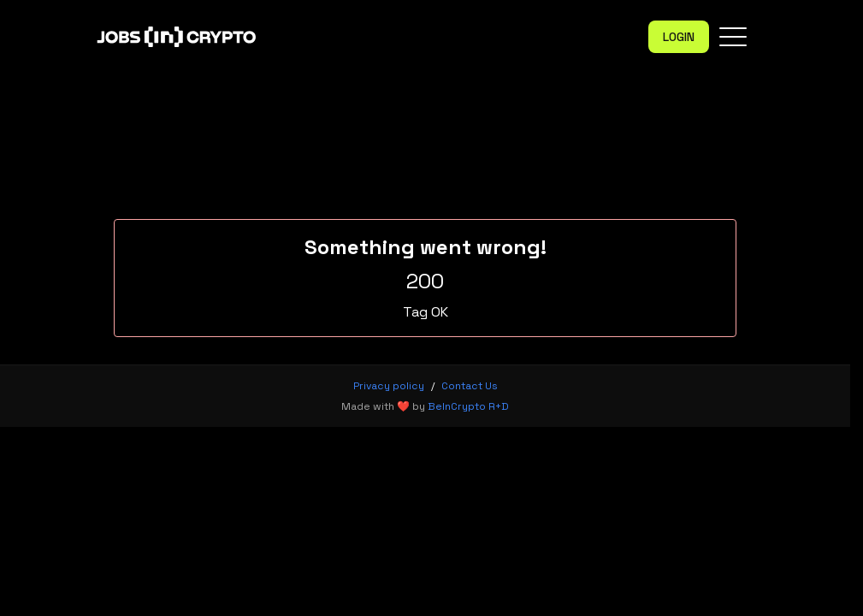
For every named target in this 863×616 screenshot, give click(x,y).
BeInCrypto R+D (468, 406)
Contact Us (470, 386)
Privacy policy (389, 386)
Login (679, 37)
